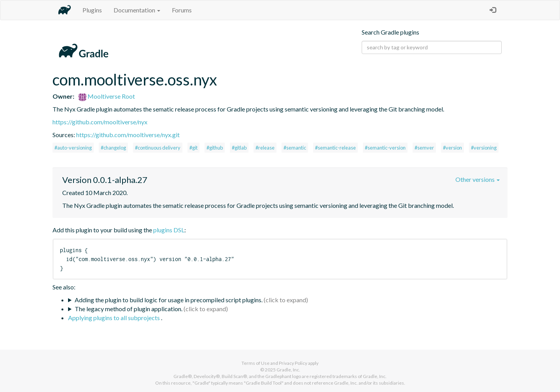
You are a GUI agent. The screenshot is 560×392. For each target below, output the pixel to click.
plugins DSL (169, 230)
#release (265, 148)
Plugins (92, 10)
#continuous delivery (158, 148)
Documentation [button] (137, 10)
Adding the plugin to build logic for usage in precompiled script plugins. (169, 300)
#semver (424, 148)
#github (215, 148)
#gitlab (239, 148)
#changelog (113, 148)
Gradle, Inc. (288, 370)
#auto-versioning (73, 148)
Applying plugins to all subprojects (115, 318)
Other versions (478, 179)
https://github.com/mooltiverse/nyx (100, 122)
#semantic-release (335, 148)
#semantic (295, 148)
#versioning (484, 148)
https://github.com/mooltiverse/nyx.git (128, 135)
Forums (182, 10)
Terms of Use (255, 363)
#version (452, 148)
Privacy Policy (293, 363)
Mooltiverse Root (107, 96)
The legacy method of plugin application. (129, 309)
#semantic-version (385, 148)
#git (193, 148)
